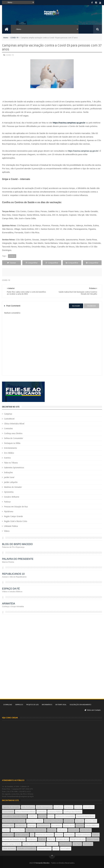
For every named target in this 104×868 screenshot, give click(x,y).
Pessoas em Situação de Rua (16, 507)
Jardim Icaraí (9, 477)
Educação (80, 821)
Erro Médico (9, 453)
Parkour (7, 502)
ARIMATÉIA (9, 604)
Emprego (32, 825)
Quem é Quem (93, 839)
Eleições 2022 (8, 825)
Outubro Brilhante (12, 497)
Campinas (8, 414)
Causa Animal (8, 812)
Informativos (47, 705)
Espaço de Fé (69, 825)
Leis (32, 835)
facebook (91, 306)
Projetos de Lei (62, 839)
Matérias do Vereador (13, 487)
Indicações (8, 472)
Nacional (59, 835)
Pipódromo (9, 511)
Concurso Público (55, 812)
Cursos (51, 816)
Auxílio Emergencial (44, 807)
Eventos (7, 458)
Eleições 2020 (91, 821)
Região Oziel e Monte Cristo (16, 521)
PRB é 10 (51, 839)
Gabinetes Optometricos (14, 468)
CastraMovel (9, 419)
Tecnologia (88, 844)
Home (6, 38)
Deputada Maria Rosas (85, 816)
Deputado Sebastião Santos (14, 821)
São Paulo (77, 844)
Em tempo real (61, 705)
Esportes (80, 825)
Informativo (74, 830)
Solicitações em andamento (80, 705)
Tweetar (12, 263)
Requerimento (65, 844)
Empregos (19, 705)
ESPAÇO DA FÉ (11, 589)
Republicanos (52, 844)
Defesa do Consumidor (14, 438)
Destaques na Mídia (12, 443)
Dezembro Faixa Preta (53, 821)
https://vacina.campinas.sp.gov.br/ (83, 151)
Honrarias (52, 830)
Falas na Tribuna (11, 463)
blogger (76, 306)
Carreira (78, 807)
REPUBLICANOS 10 (13, 574)
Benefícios (58, 807)
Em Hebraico (21, 825)
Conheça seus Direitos (13, 433)
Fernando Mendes (43, 863)
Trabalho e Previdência (26, 849)
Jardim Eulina (86, 830)
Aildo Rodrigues (28, 807)
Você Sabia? (66, 849)
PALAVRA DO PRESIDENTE (18, 559)
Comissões (8, 429)
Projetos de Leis (32, 705)
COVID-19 (14, 38)
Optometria (9, 492)
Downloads (69, 821)
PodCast (42, 839)
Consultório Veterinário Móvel (15, 816)
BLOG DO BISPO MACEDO (17, 544)
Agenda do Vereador (11, 807)
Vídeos (7, 531)
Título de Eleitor (9, 849)
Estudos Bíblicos (92, 825)
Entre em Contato (92, 710)
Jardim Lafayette (11, 482)
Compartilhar (32, 263)
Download (8, 705)
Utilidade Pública (11, 526)
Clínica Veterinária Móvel (14, 424)
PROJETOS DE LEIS (78, 839)
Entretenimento (10, 448)
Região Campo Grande (13, 516)
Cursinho (42, 816)
